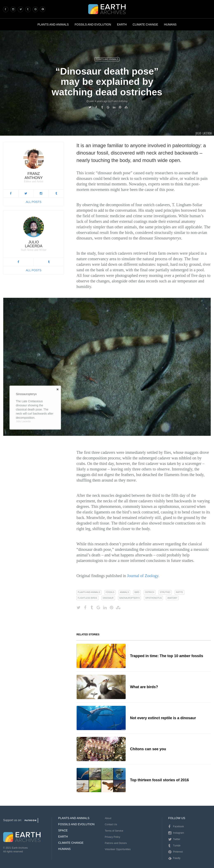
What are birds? (144, 687)
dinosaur (108, 598)
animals (124, 592)
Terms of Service (114, 831)
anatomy (172, 598)
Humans (170, 24)
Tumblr (174, 846)
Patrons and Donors (116, 843)
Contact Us (111, 824)
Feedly (174, 858)
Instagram (176, 833)
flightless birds (87, 598)
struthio (165, 592)
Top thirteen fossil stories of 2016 (159, 780)
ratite (180, 592)
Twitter (174, 839)
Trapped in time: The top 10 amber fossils (167, 656)
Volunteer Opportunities (118, 849)
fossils (110, 592)
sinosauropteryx (130, 598)
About (108, 818)
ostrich (150, 592)
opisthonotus (153, 598)
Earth (122, 24)
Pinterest (176, 852)
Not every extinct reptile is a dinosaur (163, 718)
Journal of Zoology (143, 576)
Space (63, 830)
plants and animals (89, 592)
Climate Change (145, 24)
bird (137, 592)
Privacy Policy (113, 837)
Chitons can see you (148, 749)
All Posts (34, 202)
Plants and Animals (53, 24)
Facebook (176, 827)
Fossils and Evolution (93, 24)
